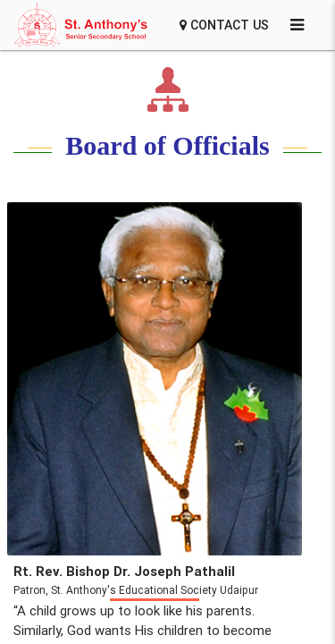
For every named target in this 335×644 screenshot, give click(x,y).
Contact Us (224, 25)
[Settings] (297, 25)
